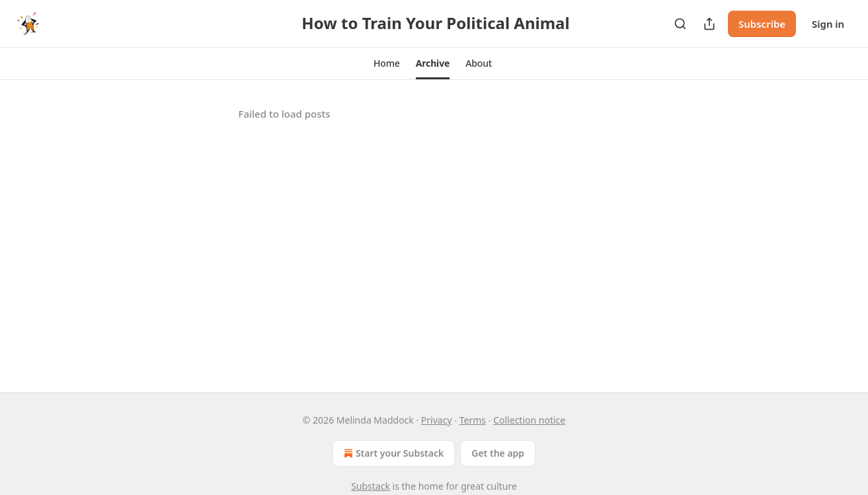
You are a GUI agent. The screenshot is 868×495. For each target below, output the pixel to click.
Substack (371, 486)
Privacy (437, 420)
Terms (473, 420)
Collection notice (529, 420)
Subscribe (762, 24)
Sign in (828, 24)
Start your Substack (392, 453)
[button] (387, 63)
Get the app (498, 453)
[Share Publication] (709, 24)
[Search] (680, 24)
